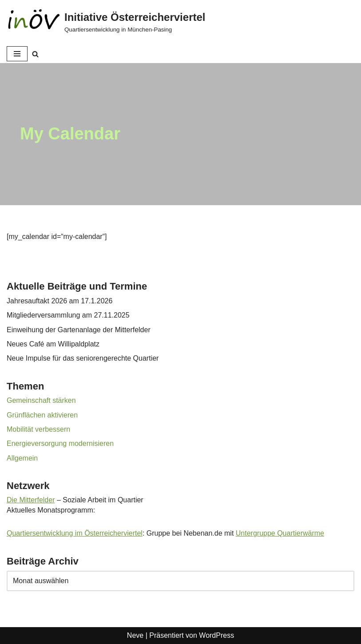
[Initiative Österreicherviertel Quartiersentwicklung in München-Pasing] (106, 22)
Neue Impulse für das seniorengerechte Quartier (83, 358)
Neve (135, 635)
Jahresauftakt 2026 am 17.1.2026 (60, 301)
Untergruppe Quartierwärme (280, 533)
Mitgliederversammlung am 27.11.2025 (68, 315)
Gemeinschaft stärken (41, 400)
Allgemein (22, 458)
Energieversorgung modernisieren (60, 443)
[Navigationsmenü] (17, 54)
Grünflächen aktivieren (42, 415)
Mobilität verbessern (38, 429)
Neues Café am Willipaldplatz (53, 344)
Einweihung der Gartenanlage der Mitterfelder (79, 330)
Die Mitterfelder (31, 500)
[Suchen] (35, 54)
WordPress (216, 635)
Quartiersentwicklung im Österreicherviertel (75, 533)
